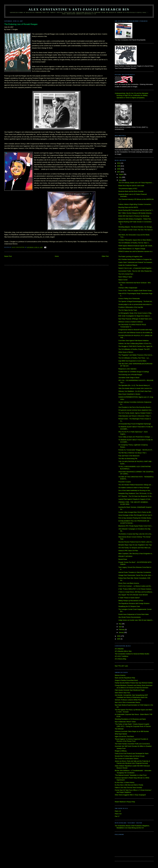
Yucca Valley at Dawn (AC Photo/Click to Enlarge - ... (135, 437)
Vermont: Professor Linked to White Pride (128, 700)
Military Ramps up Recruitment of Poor (131, 601)
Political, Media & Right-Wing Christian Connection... (135, 204)
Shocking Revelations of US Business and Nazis (130, 719)
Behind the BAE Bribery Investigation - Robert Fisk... (135, 219)
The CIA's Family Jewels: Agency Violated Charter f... (136, 413)
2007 (119, 172)
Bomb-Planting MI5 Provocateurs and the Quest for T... (136, 210)
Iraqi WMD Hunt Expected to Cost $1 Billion (132, 361)
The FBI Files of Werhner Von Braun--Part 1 (132, 453)
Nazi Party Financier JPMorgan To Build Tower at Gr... (136, 319)
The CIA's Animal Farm (126, 274)
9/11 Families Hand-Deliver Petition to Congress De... (136, 259)
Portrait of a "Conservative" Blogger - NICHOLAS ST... (136, 450)
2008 (119, 169)
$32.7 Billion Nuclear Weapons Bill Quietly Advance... (135, 213)
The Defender (119, 729)
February (122, 630)
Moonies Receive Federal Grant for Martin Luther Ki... (136, 542)
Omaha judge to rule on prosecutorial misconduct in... (136, 304)
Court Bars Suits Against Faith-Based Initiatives (134, 341)
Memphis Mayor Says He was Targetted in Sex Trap (135, 545)
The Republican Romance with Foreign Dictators (134, 603)
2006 (119, 636)
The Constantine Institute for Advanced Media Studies (132, 654)
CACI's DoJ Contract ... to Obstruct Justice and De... (135, 586)
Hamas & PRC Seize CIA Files (128, 551)
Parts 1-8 (118, 811)
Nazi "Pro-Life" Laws (121, 666)
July (120, 177)
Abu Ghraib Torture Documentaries (130, 617)
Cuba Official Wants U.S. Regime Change (132, 249)
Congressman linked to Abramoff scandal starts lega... (136, 330)
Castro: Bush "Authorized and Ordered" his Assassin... (136, 262)
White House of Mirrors (126, 352)
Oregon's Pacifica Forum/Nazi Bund (126, 680)
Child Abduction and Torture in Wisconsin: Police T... (135, 416)
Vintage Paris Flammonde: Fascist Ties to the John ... (136, 575)
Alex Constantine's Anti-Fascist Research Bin (79, 9)
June (121, 180)
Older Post (105, 256)
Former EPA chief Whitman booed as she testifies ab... (136, 333)
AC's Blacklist (119, 649)
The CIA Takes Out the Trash (128, 310)
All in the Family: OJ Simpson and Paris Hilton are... (135, 548)
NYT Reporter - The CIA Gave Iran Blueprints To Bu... (136, 496)
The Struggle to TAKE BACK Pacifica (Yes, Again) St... (136, 346)
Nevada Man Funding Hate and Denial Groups (130, 756)
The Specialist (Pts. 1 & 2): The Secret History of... (135, 385)
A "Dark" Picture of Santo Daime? (129, 598)
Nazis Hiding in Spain (125, 277)
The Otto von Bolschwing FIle (128, 459)
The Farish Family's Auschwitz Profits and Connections (132, 744)
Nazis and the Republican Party (125, 678)
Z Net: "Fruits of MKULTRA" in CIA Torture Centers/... (135, 589)
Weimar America (120, 675)
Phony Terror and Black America (129, 583)
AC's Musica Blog (120, 659)
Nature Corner (123, 280)
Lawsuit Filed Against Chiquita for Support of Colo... (135, 499)
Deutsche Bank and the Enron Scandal (131, 191)
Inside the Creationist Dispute (128, 265)
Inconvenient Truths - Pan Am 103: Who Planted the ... (136, 271)
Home (57, 256)
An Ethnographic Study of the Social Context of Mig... (135, 313)
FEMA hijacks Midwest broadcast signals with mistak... (136, 246)
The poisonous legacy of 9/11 (128, 189)
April (120, 627)
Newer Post (8, 256)
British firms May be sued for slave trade (131, 186)
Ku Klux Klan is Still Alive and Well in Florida (129, 785)
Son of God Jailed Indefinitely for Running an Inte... (135, 491)
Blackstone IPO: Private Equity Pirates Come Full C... (136, 526)
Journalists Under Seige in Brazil (129, 378)
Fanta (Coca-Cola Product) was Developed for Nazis (132, 754)
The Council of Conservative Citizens (127, 759)
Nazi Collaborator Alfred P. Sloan (125, 722)
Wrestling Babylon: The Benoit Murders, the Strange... (136, 227)
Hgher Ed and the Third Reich (124, 737)
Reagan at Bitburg (121, 751)
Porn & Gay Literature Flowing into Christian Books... (135, 518)
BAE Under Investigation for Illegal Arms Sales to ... (135, 316)
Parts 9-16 (118, 814)
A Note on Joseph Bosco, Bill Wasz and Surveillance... (136, 592)
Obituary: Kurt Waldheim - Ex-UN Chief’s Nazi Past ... (136, 391)
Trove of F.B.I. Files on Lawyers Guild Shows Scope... (136, 291)
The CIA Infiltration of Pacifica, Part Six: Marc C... (134, 243)
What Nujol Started (121, 734)
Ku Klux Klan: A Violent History (125, 783)
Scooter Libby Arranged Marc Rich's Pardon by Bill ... (135, 512)
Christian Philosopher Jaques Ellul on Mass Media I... (136, 240)
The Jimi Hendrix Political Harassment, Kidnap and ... (136, 485)
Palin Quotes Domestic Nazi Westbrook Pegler (130, 690)
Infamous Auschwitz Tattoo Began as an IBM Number (132, 731)
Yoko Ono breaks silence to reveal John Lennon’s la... (136, 388)
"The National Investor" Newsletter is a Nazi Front (131, 775)
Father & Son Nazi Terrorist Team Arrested (128, 788)
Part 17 (117, 816)
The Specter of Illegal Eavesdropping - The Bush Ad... (136, 302)
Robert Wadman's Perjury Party (125, 802)
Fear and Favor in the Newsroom (129, 456)
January (122, 632)
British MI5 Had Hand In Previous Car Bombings (134, 216)
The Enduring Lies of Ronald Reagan (130, 375)
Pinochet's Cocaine (125, 482)
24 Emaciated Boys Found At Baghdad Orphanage (135, 424)
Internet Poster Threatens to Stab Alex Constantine (135, 572)
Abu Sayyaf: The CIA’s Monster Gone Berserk (133, 595)
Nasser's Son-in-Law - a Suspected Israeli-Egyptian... (136, 268)
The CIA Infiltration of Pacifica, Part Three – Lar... (134, 358)
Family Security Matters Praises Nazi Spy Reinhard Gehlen (134, 683)
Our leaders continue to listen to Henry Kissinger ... (135, 488)
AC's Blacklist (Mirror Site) (123, 651)
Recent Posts (123, 559)
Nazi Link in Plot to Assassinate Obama (127, 702)
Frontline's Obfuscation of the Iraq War (131, 307)
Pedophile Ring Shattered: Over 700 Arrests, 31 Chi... (136, 493)
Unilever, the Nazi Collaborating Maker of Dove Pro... (135, 344)
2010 (119, 163)
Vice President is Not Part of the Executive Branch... (135, 407)
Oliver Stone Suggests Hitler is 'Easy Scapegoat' (130, 795)
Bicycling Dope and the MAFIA (128, 207)
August (121, 174)
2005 (119, 639)
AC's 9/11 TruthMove (122, 656)
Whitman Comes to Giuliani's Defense (131, 322)
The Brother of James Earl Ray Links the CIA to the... (135, 534)
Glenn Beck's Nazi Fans (122, 693)
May (120, 624)
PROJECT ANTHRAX (125, 556)
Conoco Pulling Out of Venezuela (129, 299)
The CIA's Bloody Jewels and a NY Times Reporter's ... (136, 183)
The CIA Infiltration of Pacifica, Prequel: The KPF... (135, 349)
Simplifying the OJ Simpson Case (129, 606)
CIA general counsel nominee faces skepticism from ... (136, 410)
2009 (119, 166)
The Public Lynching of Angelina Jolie (130, 257)
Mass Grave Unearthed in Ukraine (129, 394)
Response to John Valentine (127, 369)
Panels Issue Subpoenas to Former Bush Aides (134, 614)
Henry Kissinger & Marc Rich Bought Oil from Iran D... (136, 515)
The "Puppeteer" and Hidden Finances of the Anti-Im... (136, 355)
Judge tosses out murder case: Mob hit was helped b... (136, 620)
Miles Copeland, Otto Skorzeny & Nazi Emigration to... (136, 554)
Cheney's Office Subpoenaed (128, 288)
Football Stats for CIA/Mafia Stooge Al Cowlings (134, 372)
